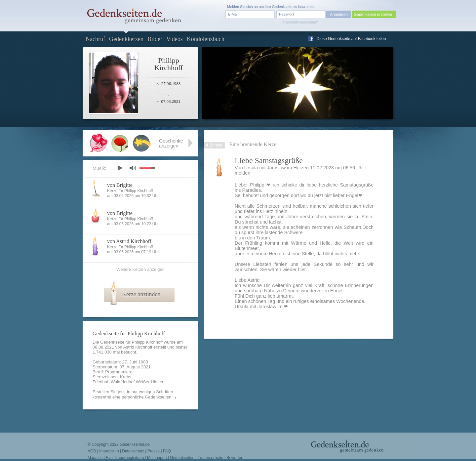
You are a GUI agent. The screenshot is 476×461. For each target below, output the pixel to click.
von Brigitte (120, 185)
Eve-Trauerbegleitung (125, 458)
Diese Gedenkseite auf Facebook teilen (351, 39)
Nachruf (95, 39)
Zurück (216, 145)
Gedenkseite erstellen (373, 15)
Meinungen (157, 458)
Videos (175, 39)
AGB (92, 451)
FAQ (167, 451)
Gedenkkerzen (126, 39)
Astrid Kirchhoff (138, 347)
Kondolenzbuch (206, 39)
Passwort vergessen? (301, 22)
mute (133, 168)
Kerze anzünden (141, 294)
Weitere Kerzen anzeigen (140, 269)
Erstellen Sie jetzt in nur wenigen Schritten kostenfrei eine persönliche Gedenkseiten (133, 394)
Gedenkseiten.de (135, 444)
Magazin (95, 458)
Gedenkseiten (182, 458)
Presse (154, 451)
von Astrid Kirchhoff (129, 241)
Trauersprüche (211, 458)
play (120, 168)
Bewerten (235, 458)
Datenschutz (133, 451)
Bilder (155, 39)
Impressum (109, 451)
